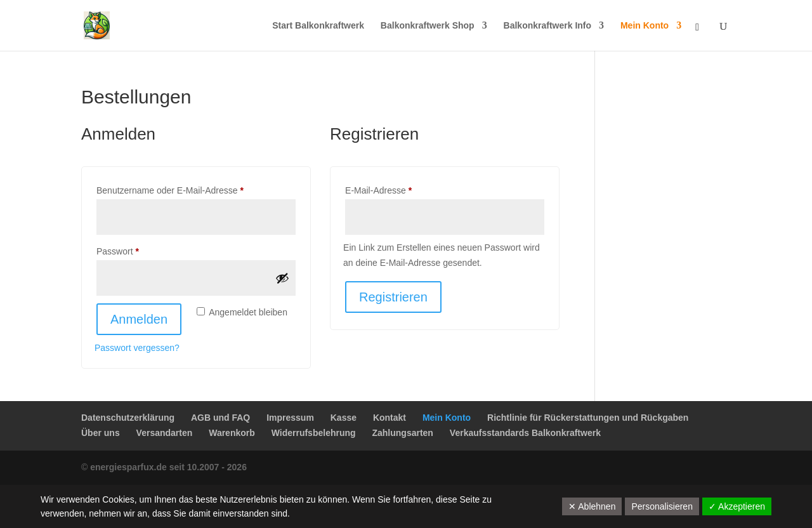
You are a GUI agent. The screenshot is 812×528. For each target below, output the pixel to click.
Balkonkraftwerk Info (547, 26)
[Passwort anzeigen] (282, 278)
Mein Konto (645, 26)
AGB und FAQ (220, 418)
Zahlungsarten (402, 433)
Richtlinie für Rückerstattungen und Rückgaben (588, 418)
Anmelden (139, 319)
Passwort (140, 249)
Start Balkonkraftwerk (318, 26)
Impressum (290, 418)
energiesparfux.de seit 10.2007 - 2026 (168, 467)
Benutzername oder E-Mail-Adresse (192, 188)
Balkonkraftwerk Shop (428, 26)
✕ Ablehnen (592, 506)
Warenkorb (232, 433)
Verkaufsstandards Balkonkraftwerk (525, 433)
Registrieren (393, 297)
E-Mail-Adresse (401, 188)
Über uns (101, 433)
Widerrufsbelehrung (314, 433)
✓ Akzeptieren (737, 506)
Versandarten (165, 433)
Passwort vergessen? (137, 348)
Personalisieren (662, 506)
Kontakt (390, 418)
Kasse (344, 418)
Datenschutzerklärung (128, 418)
